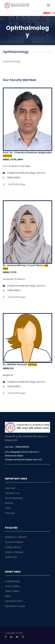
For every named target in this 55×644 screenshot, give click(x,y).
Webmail (10, 488)
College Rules (12, 581)
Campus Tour (12, 493)
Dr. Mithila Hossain (15, 364)
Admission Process (15, 606)
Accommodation (14, 542)
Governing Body (14, 498)
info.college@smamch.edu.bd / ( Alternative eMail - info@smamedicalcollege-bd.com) (23, 456)
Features (10, 513)
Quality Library (13, 547)
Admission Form (14, 601)
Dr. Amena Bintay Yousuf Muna (24, 265)
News (8, 596)
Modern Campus (14, 552)
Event (8, 508)
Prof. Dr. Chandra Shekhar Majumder (27, 152)
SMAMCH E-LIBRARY (16, 537)
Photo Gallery (13, 586)
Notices (9, 503)
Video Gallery (12, 591)
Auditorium (11, 557)
